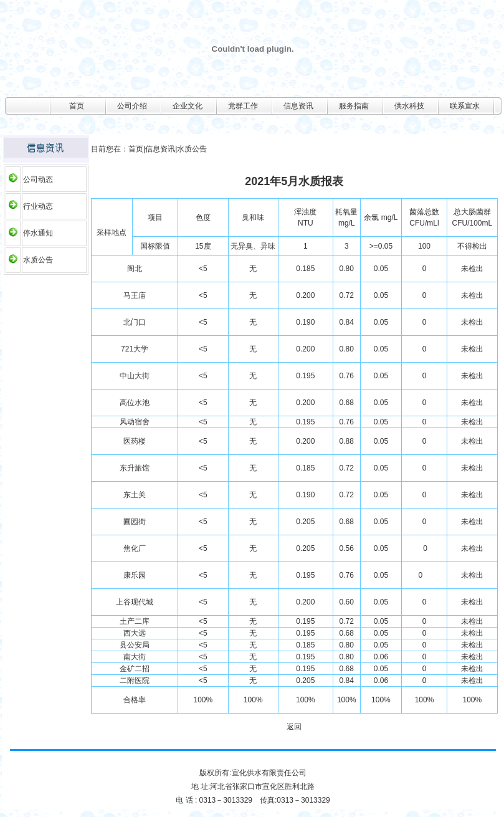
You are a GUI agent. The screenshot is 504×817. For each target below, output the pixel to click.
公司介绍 (132, 106)
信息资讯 (298, 106)
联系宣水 (465, 106)
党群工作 (243, 106)
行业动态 (38, 206)
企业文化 (188, 106)
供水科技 (409, 106)
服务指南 (354, 106)
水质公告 (38, 260)
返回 (294, 727)
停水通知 (38, 233)
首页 (77, 106)
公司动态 (38, 179)
